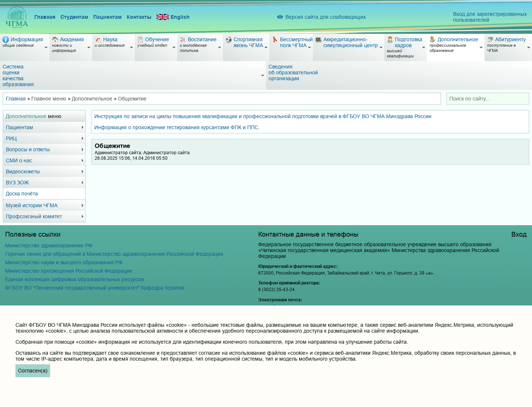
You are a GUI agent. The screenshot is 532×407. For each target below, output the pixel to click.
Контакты (139, 17)
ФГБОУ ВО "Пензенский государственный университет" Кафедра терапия (95, 288)
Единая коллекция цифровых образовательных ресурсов (74, 279)
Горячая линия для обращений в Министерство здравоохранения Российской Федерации (114, 254)
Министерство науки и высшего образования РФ (64, 262)
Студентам (74, 17)
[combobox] (488, 99)
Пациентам (107, 17)
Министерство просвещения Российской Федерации (69, 271)
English (173, 17)
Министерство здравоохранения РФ (49, 245)
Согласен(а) (33, 371)
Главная (45, 17)
